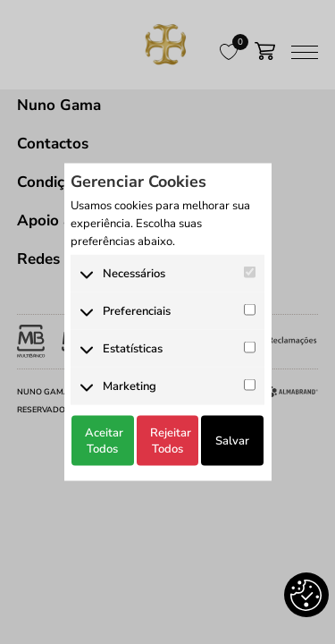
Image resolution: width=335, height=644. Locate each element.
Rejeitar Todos (171, 440)
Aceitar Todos (104, 440)
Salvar (232, 440)
